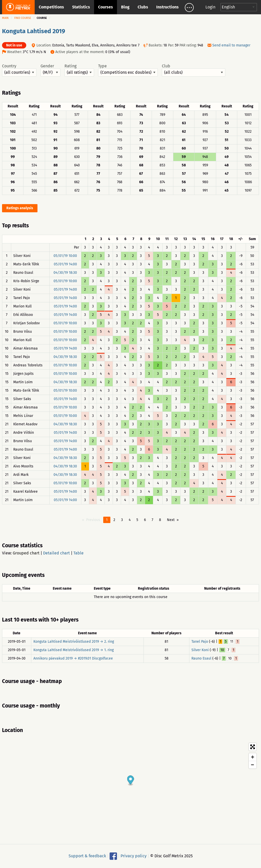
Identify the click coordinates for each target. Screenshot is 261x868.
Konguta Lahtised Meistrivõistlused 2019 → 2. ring (74, 642)
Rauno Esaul (201, 658)
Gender (50, 70)
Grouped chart (26, 553)
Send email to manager (231, 45)
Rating (79, 70)
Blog (125, 7)
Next (171, 520)
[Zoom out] (253, 765)
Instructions (167, 7)
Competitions (51, 7)
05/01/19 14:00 (65, 264)
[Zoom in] (253, 757)
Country (19, 70)
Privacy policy (134, 856)
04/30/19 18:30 (65, 273)
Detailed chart (56, 553)
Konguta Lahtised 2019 (34, 31)
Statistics (81, 7)
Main (5, 18)
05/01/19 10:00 (65, 256)
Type (128, 70)
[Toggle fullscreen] (253, 747)
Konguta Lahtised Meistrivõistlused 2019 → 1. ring (74, 650)
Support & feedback (87, 856)
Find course (23, 18)
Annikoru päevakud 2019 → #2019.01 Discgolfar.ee (73, 658)
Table (79, 553)
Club (194, 70)
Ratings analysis (20, 208)
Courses (106, 7)
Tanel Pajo (200, 642)
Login (210, 7)
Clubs (143, 7)
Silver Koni (200, 650)
